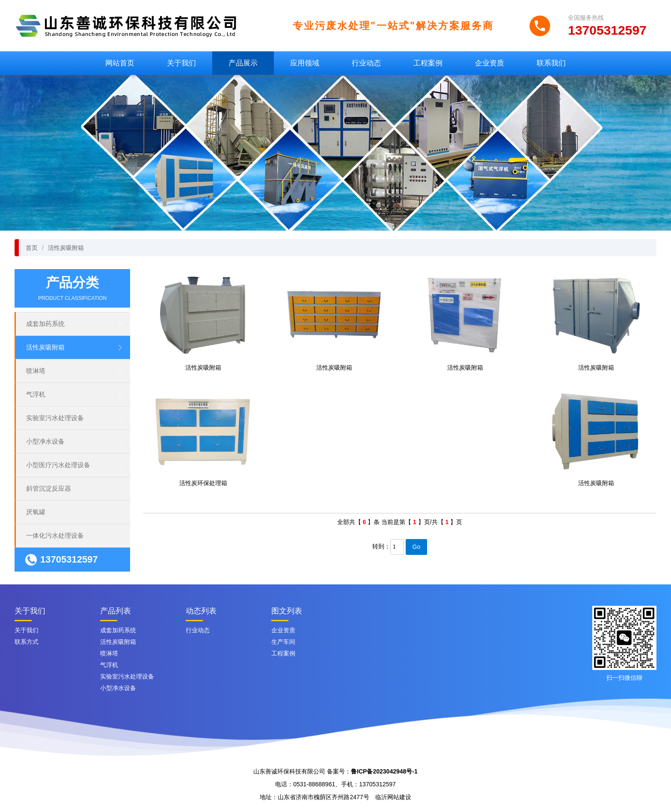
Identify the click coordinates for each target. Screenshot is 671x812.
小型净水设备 (45, 441)
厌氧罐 (36, 512)
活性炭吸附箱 (66, 248)
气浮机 (36, 394)
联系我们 (551, 63)
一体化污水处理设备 (55, 535)
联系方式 (27, 642)
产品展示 (243, 63)
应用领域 (305, 63)
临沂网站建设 (393, 797)
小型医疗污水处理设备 (58, 465)
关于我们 (181, 63)
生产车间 (283, 642)
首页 (32, 248)
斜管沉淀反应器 (49, 488)
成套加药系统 (45, 324)
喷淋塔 (36, 371)
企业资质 (490, 63)
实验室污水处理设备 (55, 418)
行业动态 (366, 63)
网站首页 (120, 63)
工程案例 (428, 63)
